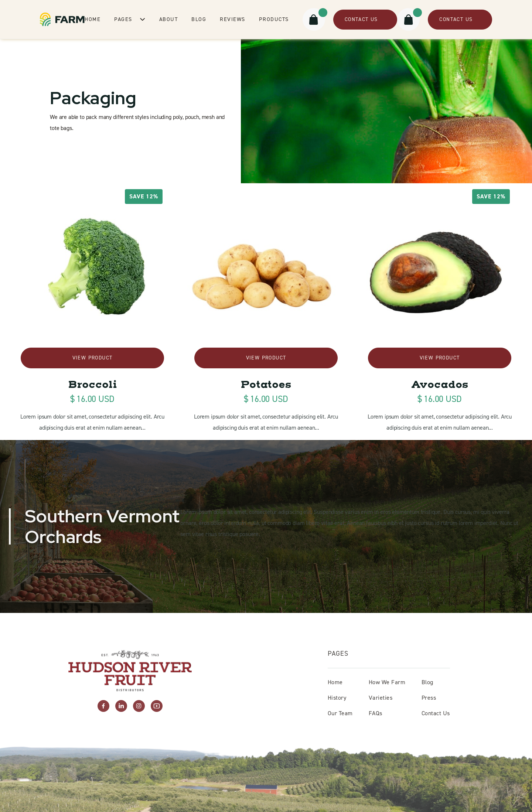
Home (93, 19)
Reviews (233, 19)
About (169, 19)
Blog (199, 19)
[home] (62, 20)
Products (274, 19)
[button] (130, 19)
